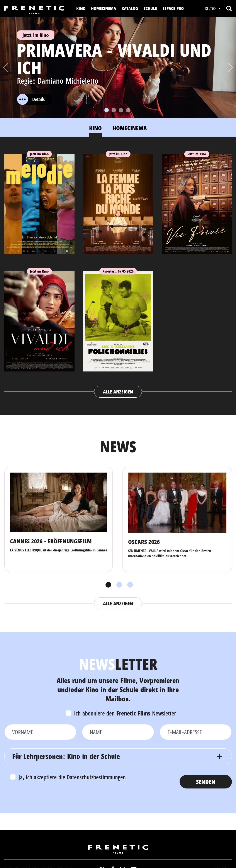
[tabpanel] (118, 272)
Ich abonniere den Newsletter (125, 713)
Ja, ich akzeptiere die (72, 777)
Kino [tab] (95, 128)
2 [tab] (118, 585)
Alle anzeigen (118, 392)
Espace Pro (173, 8)
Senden (206, 782)
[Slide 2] (114, 110)
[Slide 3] (121, 110)
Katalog (130, 8)
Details (31, 99)
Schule (150, 8)
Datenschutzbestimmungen (96, 777)
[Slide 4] (128, 110)
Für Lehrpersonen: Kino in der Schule (66, 756)
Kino (81, 8)
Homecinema (104, 8)
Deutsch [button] (211, 8)
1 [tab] (107, 585)
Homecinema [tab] (130, 128)
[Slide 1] (107, 110)
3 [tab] (129, 585)
